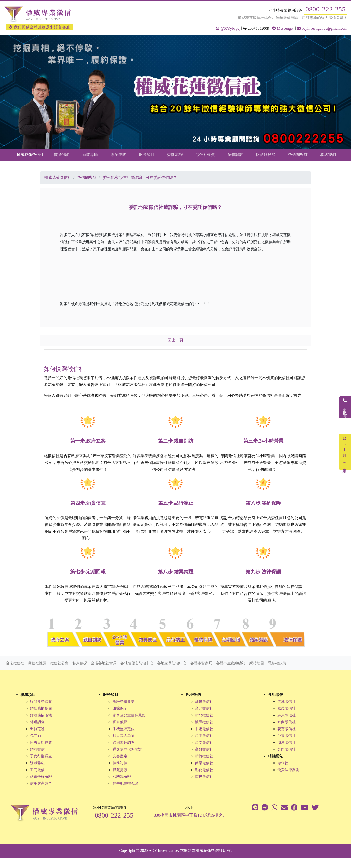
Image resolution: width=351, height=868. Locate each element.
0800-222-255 (326, 9)
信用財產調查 (41, 783)
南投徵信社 (204, 777)
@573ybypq (228, 28)
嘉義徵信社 (287, 708)
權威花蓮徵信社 (30, 155)
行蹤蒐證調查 (41, 702)
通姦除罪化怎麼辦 (127, 749)
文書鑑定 (120, 756)
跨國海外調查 (124, 743)
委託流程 (175, 155)
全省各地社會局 (104, 663)
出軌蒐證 (37, 729)
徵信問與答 (298, 155)
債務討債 (120, 763)
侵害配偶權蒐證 (125, 783)
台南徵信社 (204, 743)
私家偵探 (80, 663)
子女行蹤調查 (41, 756)
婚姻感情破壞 (41, 715)
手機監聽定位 (124, 729)
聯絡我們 (328, 155)
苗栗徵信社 (204, 763)
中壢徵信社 (204, 729)
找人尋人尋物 (124, 736)
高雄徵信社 (204, 749)
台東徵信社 (287, 736)
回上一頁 (175, 340)
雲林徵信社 (287, 702)
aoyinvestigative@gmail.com (322, 28)
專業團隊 (118, 155)
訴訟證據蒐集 (124, 702)
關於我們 (62, 155)
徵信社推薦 (37, 663)
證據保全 (120, 708)
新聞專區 (90, 155)
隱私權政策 (277, 663)
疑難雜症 (37, 763)
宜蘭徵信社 (287, 722)
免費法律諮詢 (288, 770)
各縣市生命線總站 (231, 663)
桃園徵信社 (204, 722)
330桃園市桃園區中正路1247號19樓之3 (189, 815)
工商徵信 (37, 770)
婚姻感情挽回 (41, 708)
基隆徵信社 (204, 702)
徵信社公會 (59, 663)
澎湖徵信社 (287, 743)
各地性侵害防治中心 (137, 663)
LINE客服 (345, 452)
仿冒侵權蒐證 (41, 777)
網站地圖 (257, 663)
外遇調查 (37, 722)
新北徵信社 (204, 715)
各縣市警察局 (201, 663)
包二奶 (35, 736)
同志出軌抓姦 (41, 743)
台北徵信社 (204, 708)
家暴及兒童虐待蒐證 (129, 715)
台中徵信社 (204, 736)
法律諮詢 (235, 155)
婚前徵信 (37, 749)
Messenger (283, 28)
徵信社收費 (205, 155)
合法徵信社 (15, 663)
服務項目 (147, 155)
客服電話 (345, 407)
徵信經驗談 (266, 155)
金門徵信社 (287, 749)
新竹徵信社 (204, 756)
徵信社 (283, 763)
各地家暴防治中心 (172, 663)
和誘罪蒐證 (122, 777)
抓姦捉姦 (120, 770)
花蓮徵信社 (287, 729)
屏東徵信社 (287, 715)
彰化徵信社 (204, 770)
